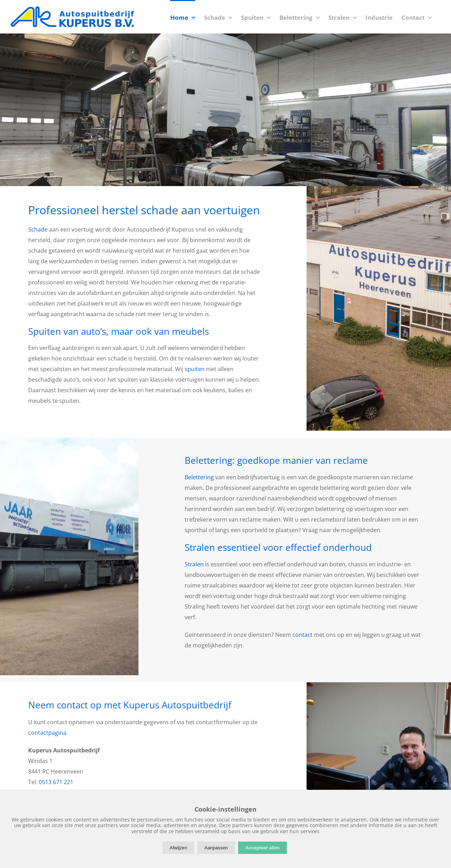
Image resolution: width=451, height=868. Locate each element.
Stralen (194, 564)
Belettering (199, 477)
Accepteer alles (262, 848)
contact (302, 635)
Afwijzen (178, 848)
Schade (38, 229)
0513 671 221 (56, 782)
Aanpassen (216, 848)
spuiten (195, 369)
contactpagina (47, 733)
